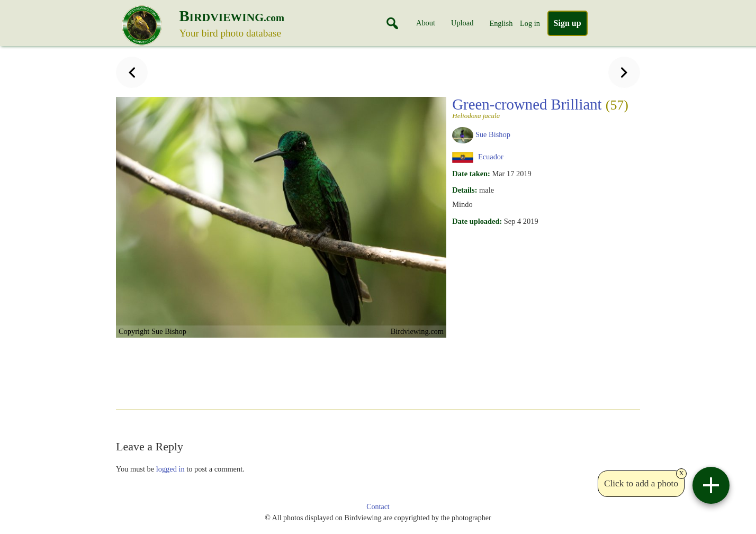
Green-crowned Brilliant (540, 107)
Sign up (568, 23)
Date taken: (471, 174)
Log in (530, 23)
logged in (170, 469)
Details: (465, 190)
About (426, 23)
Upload (462, 23)
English (501, 23)
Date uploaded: (477, 221)
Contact (378, 507)
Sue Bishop (493, 134)
